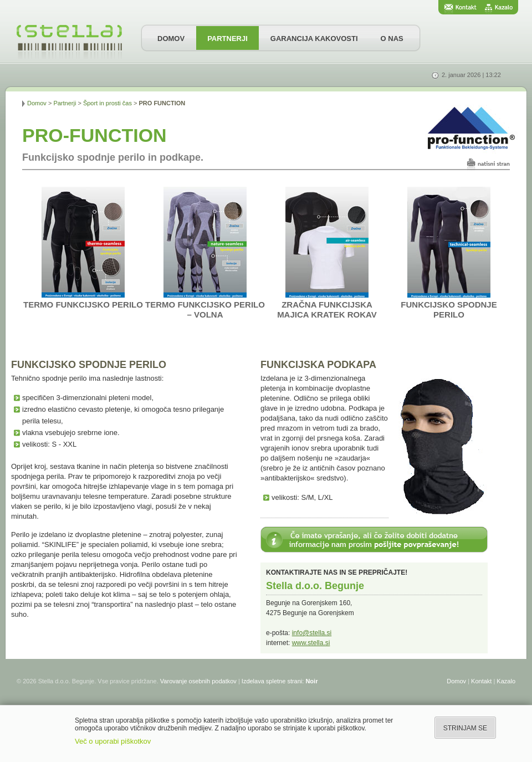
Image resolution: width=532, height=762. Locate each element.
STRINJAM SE (465, 728)
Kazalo (506, 681)
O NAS (392, 39)
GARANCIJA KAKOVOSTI (314, 39)
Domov (37, 103)
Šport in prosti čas (108, 103)
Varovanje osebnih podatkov (198, 681)
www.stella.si (311, 643)
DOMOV (171, 39)
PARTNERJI (227, 39)
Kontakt (481, 681)
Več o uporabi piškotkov (113, 741)
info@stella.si (312, 633)
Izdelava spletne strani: (280, 681)
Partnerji (65, 103)
